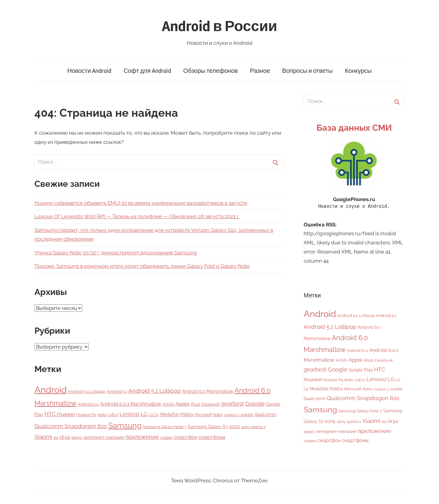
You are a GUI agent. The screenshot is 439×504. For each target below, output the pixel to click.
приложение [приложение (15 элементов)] (142, 437)
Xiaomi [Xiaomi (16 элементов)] (43, 437)
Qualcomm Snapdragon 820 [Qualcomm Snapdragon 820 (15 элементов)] (71, 426)
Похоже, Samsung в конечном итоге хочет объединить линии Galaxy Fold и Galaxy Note (142, 266)
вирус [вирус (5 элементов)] (77, 437)
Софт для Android (147, 71)
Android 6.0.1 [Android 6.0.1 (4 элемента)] (88, 404)
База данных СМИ (354, 128)
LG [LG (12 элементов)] (144, 414)
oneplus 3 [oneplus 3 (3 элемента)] (232, 415)
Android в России (220, 26)
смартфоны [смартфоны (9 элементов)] (212, 437)
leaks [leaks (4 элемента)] (102, 415)
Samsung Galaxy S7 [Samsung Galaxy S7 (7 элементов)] (208, 426)
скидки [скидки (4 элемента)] (166, 438)
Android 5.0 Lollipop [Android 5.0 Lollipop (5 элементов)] (87, 391)
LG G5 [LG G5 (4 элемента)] (154, 415)
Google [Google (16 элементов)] (255, 404)
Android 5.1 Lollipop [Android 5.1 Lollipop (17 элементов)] (155, 391)
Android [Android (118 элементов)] (51, 390)
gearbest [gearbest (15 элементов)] (232, 404)
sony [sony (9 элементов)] (234, 426)
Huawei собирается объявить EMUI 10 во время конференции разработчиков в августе (141, 203)
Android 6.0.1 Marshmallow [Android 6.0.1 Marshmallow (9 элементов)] (131, 404)
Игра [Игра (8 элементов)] (65, 437)
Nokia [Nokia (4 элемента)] (218, 415)
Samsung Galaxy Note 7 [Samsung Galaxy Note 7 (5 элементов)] (165, 427)
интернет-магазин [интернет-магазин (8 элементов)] (104, 437)
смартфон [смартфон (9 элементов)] (186, 437)
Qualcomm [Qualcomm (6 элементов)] (266, 414)
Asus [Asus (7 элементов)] (196, 404)
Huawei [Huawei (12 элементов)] (66, 414)
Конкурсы (358, 71)
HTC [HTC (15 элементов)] (50, 414)
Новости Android (89, 71)
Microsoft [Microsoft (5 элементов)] (203, 415)
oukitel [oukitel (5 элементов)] (247, 415)
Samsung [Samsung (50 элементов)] (125, 426)
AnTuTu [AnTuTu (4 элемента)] (168, 404)
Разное (260, 71)
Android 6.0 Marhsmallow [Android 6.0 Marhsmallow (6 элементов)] (208, 391)
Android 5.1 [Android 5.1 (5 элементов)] (117, 391)
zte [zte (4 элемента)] (56, 438)
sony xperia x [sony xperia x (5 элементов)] (253, 427)
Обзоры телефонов (211, 71)
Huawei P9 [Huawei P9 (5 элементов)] (86, 415)
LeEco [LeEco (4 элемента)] (113, 415)
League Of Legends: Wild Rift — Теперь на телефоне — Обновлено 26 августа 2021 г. (137, 216)
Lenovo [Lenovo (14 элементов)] (129, 414)
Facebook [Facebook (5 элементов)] (211, 404)
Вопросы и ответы (307, 71)
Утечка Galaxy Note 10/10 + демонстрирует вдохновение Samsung (116, 253)
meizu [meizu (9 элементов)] (187, 414)
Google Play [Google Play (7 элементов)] (361, 370)
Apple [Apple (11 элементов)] (183, 404)
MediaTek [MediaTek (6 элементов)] (170, 414)
